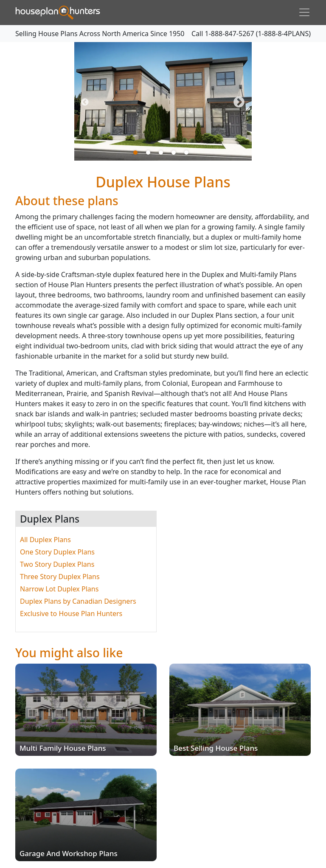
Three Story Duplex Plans (60, 577)
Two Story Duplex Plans (57, 564)
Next (239, 102)
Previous (85, 102)
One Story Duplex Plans (57, 552)
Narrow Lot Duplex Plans (59, 589)
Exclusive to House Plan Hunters (71, 614)
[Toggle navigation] (304, 12)
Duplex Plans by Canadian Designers (78, 601)
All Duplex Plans (45, 540)
